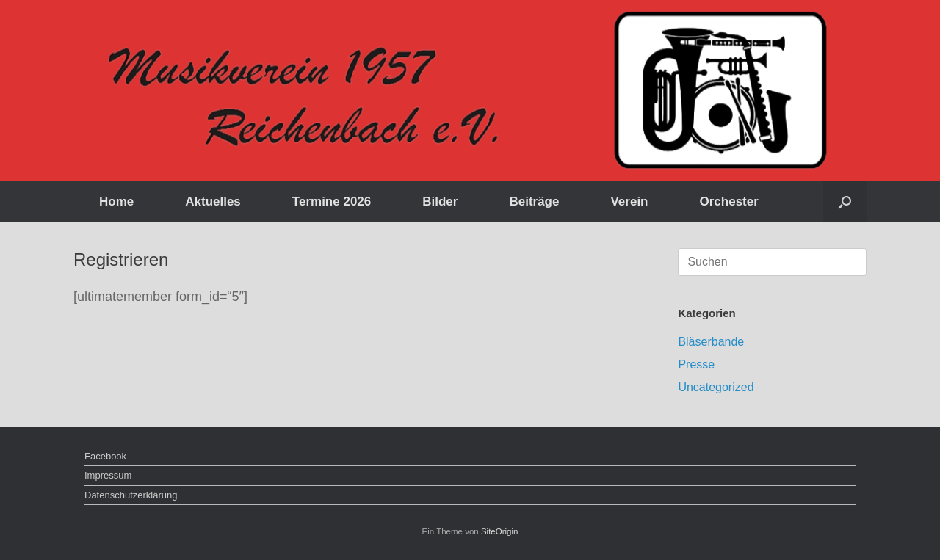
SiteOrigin (500, 531)
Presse (696, 364)
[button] (845, 201)
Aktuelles (213, 201)
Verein (629, 201)
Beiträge (534, 201)
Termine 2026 (332, 201)
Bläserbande (711, 342)
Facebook (105, 456)
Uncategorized (716, 387)
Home (116, 201)
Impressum (108, 475)
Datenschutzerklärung (131, 495)
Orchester (729, 201)
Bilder (440, 201)
